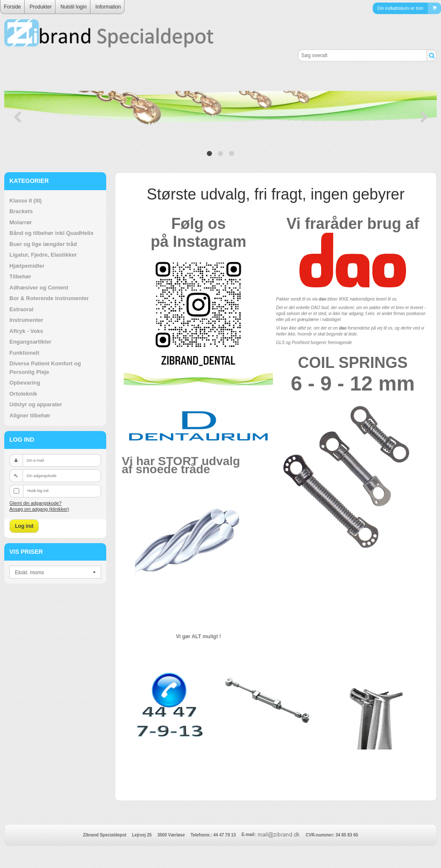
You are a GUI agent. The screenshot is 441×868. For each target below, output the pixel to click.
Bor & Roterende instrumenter (49, 298)
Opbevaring (25, 383)
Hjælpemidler (27, 266)
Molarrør (21, 222)
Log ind (24, 526)
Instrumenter (26, 320)
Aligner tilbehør (30, 415)
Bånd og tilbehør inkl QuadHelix (51, 233)
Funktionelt (24, 353)
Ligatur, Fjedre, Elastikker (43, 255)
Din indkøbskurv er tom (409, 8)
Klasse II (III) (26, 201)
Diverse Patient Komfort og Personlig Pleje (45, 368)
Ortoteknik (23, 394)
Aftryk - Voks (26, 331)
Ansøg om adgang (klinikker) (39, 509)
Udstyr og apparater (36, 404)
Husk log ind (38, 491)
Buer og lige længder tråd (43, 244)
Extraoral (21, 309)
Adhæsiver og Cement (39, 288)
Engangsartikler (30, 342)
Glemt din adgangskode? (35, 503)
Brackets (21, 211)
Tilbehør (20, 276)
